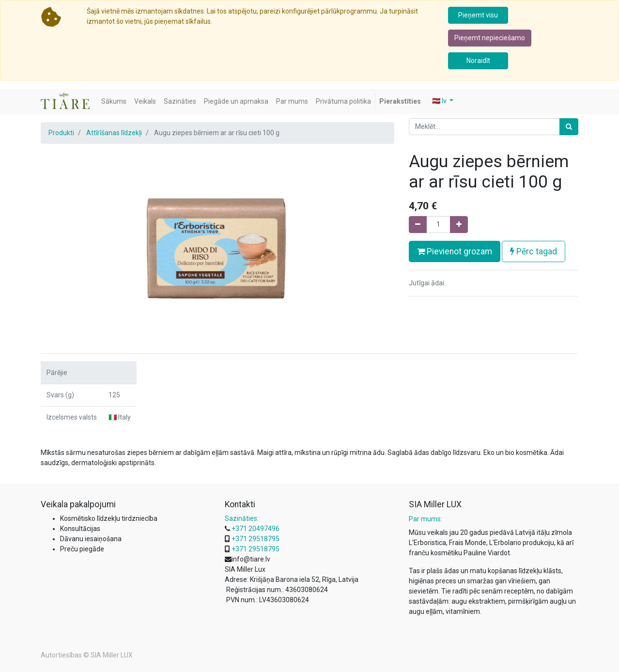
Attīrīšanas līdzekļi (114, 133)
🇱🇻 (440, 101)
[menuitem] (114, 102)
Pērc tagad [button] (534, 251)
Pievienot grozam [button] (455, 251)
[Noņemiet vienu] (418, 225)
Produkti (61, 133)
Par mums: (426, 519)
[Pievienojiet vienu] (459, 225)
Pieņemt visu (478, 15)
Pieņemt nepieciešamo (490, 38)
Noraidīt (478, 61)
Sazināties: (242, 518)
